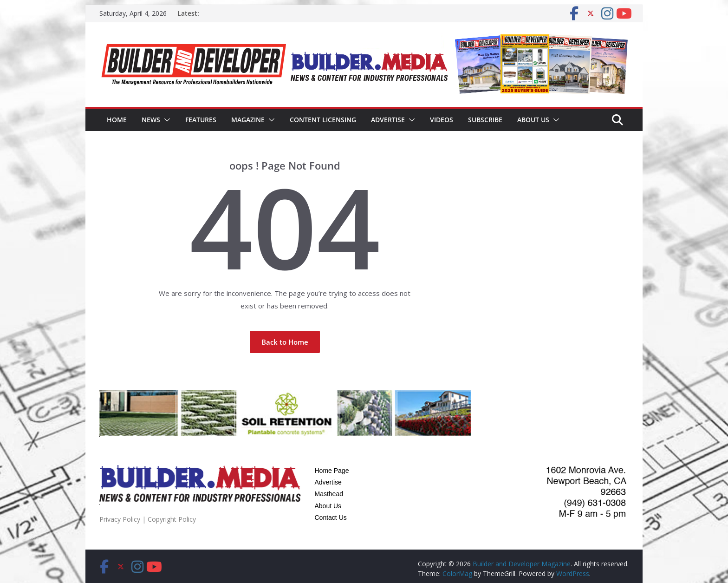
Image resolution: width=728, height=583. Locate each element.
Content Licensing (323, 120)
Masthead (329, 494)
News (151, 120)
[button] (165, 120)
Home (117, 120)
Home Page (332, 471)
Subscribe (485, 120)
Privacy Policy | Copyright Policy (148, 519)
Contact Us (331, 517)
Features (201, 120)
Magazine (248, 120)
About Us (533, 120)
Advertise (388, 120)
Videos (442, 120)
